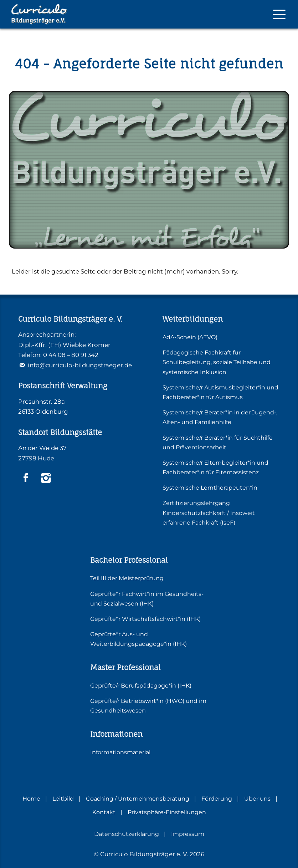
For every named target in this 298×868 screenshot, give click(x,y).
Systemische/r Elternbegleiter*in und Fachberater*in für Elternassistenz (215, 468)
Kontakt (104, 812)
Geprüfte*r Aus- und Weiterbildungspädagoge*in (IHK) (138, 639)
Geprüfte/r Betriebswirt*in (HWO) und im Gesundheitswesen (148, 706)
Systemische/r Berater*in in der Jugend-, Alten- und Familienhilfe (220, 417)
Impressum (188, 834)
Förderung (217, 799)
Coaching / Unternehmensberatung (138, 799)
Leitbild (63, 799)
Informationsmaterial (120, 752)
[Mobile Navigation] (279, 14)
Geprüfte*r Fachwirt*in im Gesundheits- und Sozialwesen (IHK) (147, 599)
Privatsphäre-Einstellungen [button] (167, 812)
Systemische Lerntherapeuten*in (210, 488)
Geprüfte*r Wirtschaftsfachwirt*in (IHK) (145, 619)
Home (31, 799)
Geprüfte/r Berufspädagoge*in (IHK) (141, 686)
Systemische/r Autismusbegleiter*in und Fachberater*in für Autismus (220, 392)
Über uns (257, 799)
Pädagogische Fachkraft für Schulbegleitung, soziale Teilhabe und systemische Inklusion (217, 362)
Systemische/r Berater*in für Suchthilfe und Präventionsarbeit (218, 443)
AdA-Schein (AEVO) (190, 337)
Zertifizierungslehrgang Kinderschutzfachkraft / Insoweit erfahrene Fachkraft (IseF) (209, 513)
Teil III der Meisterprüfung (127, 578)
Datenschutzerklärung (127, 834)
